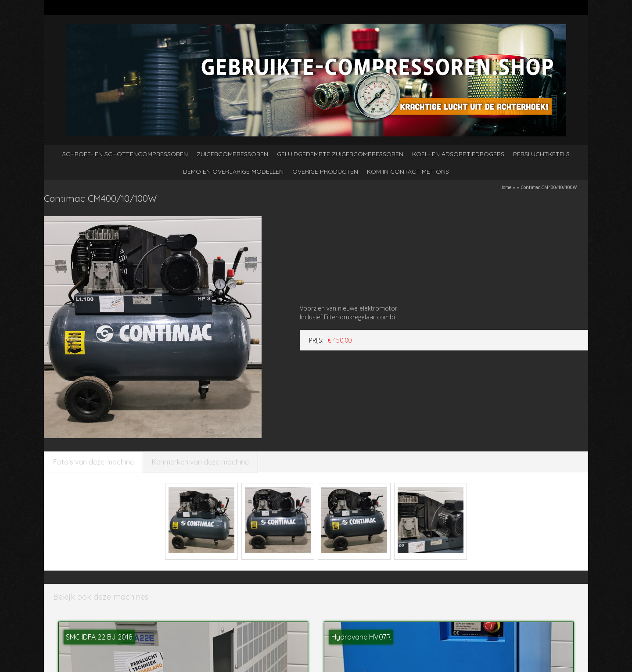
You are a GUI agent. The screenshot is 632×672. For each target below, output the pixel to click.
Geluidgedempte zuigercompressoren (340, 154)
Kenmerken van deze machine (200, 462)
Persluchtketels (541, 154)
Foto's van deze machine (93, 462)
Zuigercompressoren (232, 154)
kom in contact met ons (408, 172)
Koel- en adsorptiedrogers (458, 154)
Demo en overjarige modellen (233, 172)
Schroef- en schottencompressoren (125, 154)
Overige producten (325, 172)
